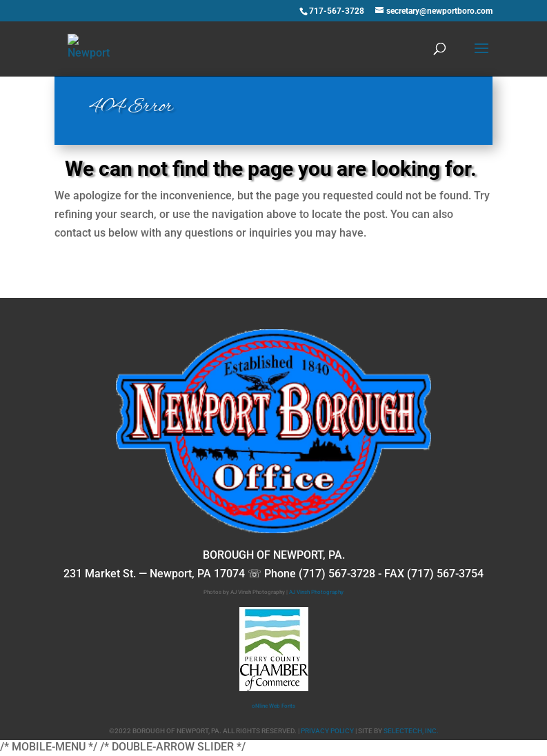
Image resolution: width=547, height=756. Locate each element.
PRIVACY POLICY (327, 731)
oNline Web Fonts (273, 706)
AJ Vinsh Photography (316, 592)
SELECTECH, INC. (411, 731)
